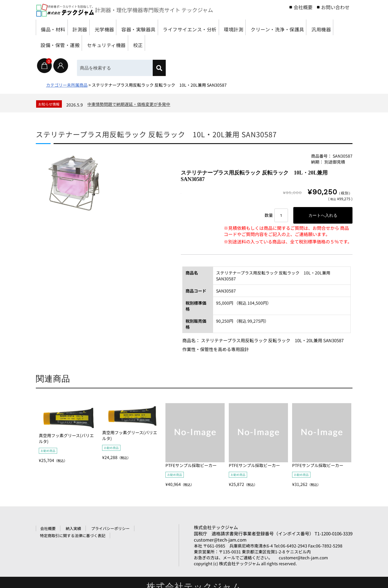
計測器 (89, 27)
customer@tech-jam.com (220, 540)
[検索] (159, 68)
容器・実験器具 (161, 27)
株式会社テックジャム (216, 527)
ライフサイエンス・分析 (221, 27)
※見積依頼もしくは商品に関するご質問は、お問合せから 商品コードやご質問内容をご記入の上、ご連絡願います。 (286, 231)
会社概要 (303, 7)
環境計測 (272, 27)
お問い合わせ (335, 7)
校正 (259, 43)
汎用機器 (122, 43)
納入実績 (73, 528)
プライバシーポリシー (110, 528)
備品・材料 (55, 27)
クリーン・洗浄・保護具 (70, 43)
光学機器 (120, 27)
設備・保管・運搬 (166, 43)
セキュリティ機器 (220, 43)
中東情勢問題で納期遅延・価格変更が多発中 (129, 104)
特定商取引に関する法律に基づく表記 (73, 535)
